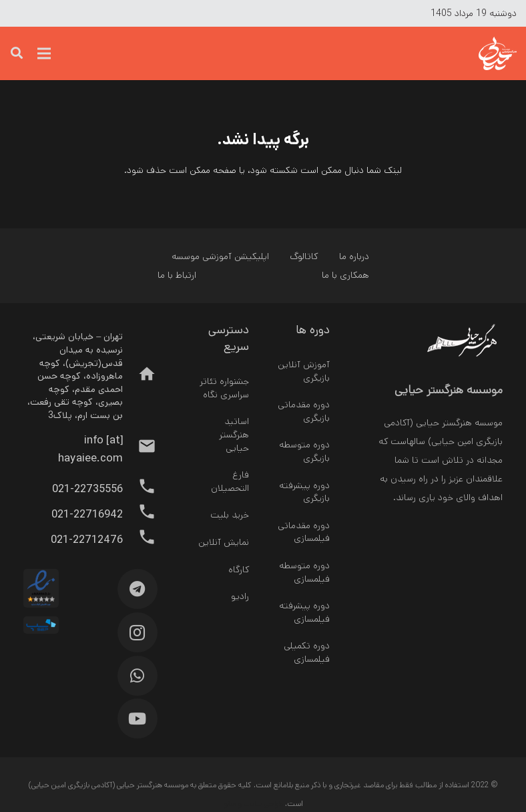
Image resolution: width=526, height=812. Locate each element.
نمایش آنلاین (224, 542)
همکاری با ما (345, 275)
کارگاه (239, 570)
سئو (230, 804)
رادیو (240, 596)
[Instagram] (138, 632)
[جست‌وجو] (17, 53)
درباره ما (354, 256)
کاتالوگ (304, 256)
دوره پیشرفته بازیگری (304, 492)
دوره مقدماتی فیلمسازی (304, 532)
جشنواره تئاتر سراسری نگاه (224, 388)
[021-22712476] (140, 540)
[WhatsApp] (138, 676)
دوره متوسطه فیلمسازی (304, 572)
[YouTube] (138, 719)
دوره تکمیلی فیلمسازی (307, 652)
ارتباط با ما (177, 275)
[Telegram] (138, 589)
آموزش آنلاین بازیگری (304, 371)
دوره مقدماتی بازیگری (304, 411)
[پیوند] (473, 53)
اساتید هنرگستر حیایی (234, 434)
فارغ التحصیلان (230, 481)
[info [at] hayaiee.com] (140, 449)
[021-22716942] (140, 515)
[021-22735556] (140, 489)
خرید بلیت (230, 515)
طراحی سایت (263, 804)
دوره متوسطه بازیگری (304, 451)
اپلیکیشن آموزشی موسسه (220, 256)
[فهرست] (44, 53)
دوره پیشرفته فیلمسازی (304, 612)
